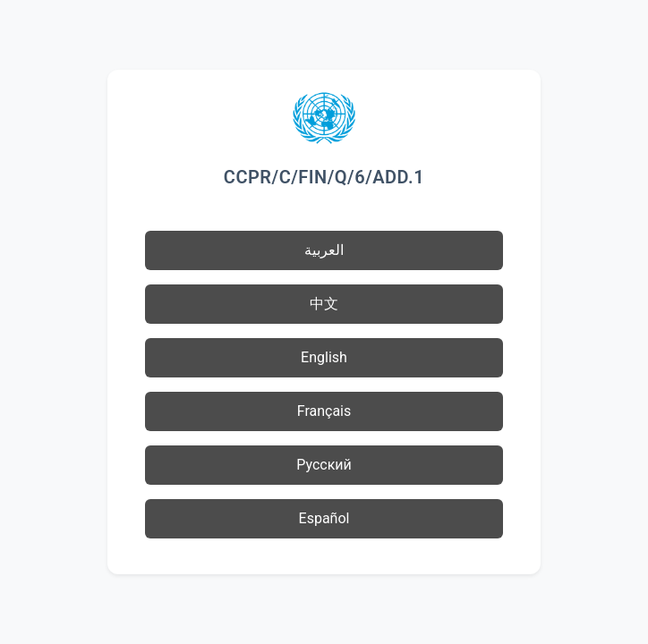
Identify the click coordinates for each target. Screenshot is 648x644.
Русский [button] (324, 465)
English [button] (324, 357)
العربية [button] (324, 250)
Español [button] (324, 518)
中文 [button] (324, 304)
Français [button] (324, 411)
